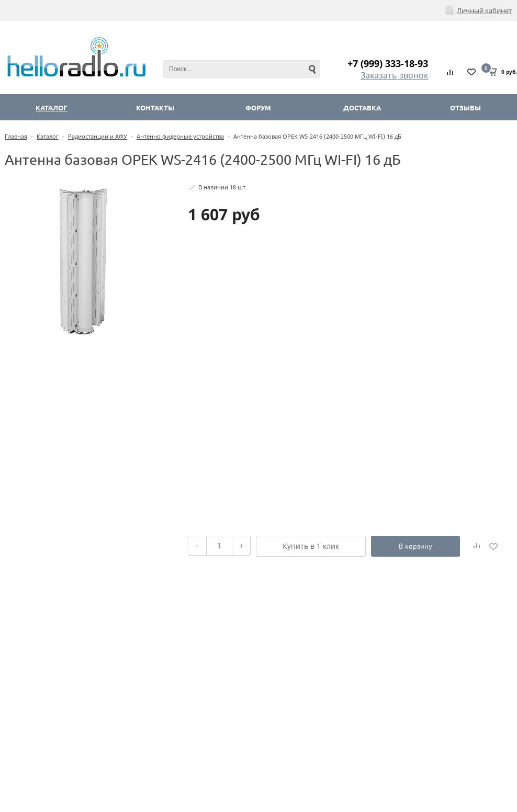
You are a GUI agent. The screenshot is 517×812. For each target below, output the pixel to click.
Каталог (48, 136)
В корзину (415, 546)
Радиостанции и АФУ (98, 136)
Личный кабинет (484, 10)
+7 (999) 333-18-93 (388, 63)
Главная (16, 136)
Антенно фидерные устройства (180, 136)
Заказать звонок (394, 75)
